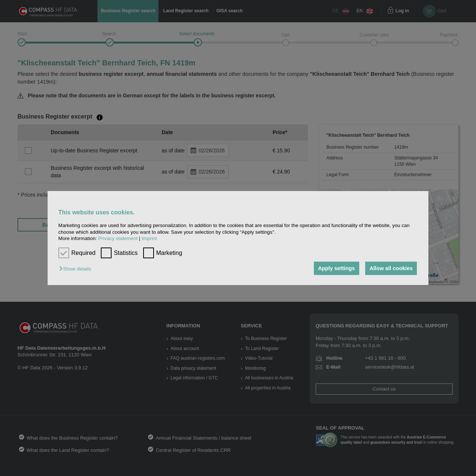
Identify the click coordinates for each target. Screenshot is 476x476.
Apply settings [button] (336, 268)
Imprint (149, 238)
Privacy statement (118, 238)
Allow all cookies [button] (391, 268)
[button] (77, 269)
